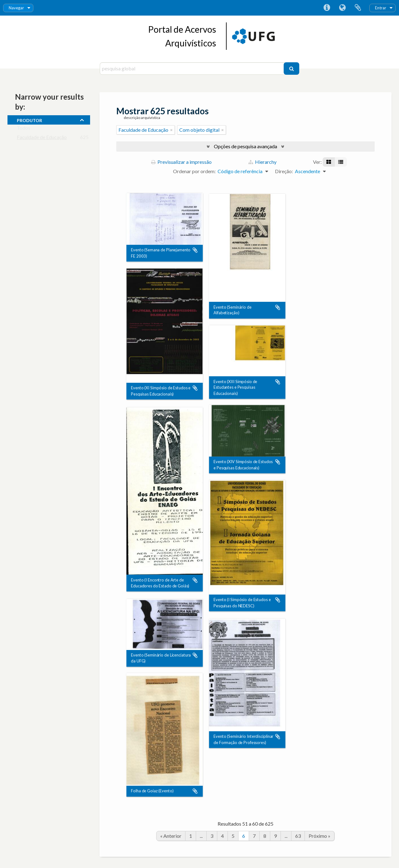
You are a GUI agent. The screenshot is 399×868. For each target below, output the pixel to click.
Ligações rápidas (327, 8)
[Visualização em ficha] (329, 162)
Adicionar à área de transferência (195, 250)
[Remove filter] (171, 130)
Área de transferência (358, 8)
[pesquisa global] (192, 69)
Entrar (381, 8)
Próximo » (320, 836)
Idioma (342, 8)
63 (298, 836)
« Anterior (171, 836)
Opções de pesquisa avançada (245, 146)
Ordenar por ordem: (194, 171)
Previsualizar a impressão (181, 162)
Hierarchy (262, 162)
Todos (24, 129)
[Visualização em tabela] (341, 162)
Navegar (16, 8)
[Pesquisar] (291, 69)
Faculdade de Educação (42, 138)
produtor (29, 120)
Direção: (284, 171)
